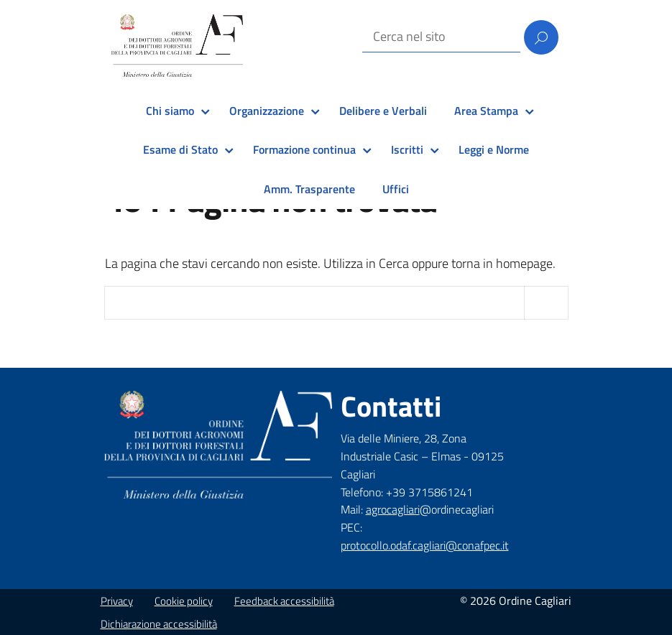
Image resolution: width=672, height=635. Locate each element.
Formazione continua (304, 149)
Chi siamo (170, 111)
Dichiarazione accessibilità (159, 624)
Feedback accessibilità (284, 601)
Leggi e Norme (494, 149)
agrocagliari (393, 509)
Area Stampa (486, 111)
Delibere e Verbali (383, 111)
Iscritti (407, 149)
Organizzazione (267, 111)
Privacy (117, 601)
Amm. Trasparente (309, 189)
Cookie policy (184, 601)
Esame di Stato (180, 149)
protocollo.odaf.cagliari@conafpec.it (425, 545)
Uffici (396, 189)
